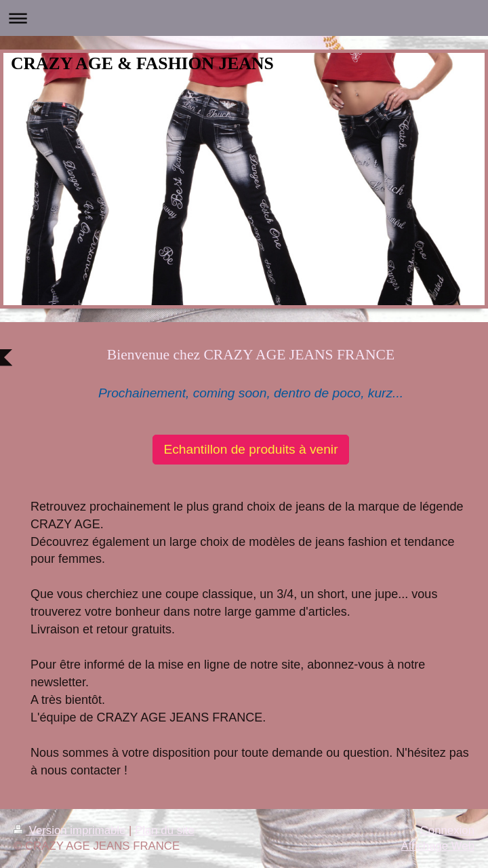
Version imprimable (71, 830)
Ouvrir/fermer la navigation (244, 18)
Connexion (447, 830)
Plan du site (165, 830)
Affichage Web (438, 846)
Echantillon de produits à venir (250, 449)
